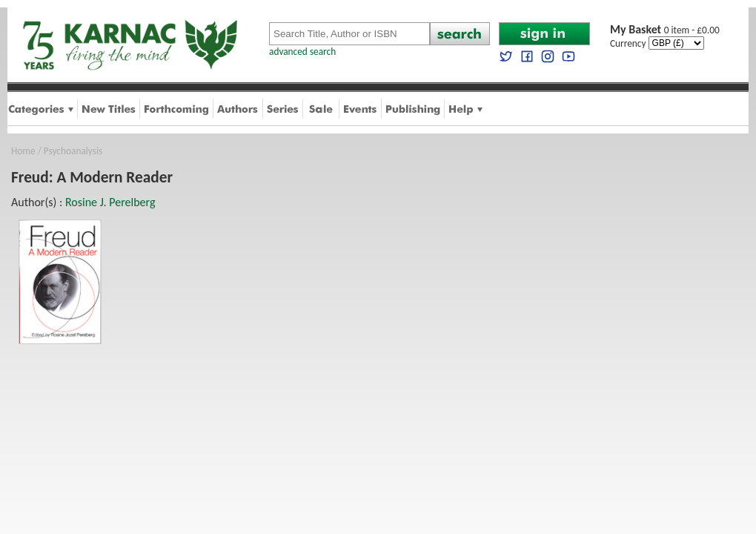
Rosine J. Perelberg (110, 202)
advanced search (302, 52)
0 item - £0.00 (665, 30)
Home (23, 151)
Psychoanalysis (73, 151)
